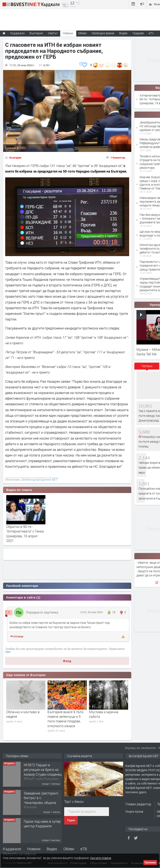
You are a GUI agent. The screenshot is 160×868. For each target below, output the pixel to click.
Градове (138, 33)
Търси (71, 820)
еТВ (84, 849)
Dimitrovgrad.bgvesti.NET (39, 479)
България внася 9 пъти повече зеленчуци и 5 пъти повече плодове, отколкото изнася (65, 719)
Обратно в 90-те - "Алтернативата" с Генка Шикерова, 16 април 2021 (25, 534)
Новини (68, 33)
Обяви (69, 849)
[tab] (147, 367)
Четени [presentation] (147, 366)
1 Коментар (118, 158)
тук (8, 652)
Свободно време (103, 33)
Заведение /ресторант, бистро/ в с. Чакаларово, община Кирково (41, 800)
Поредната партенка (42, 612)
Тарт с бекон (74, 801)
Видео (52, 849)
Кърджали (12, 849)
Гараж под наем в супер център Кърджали (42, 824)
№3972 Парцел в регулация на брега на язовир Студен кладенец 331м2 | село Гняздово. (43, 772)
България (15, 158)
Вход (67, 661)
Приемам (150, 863)
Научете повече (101, 858)
